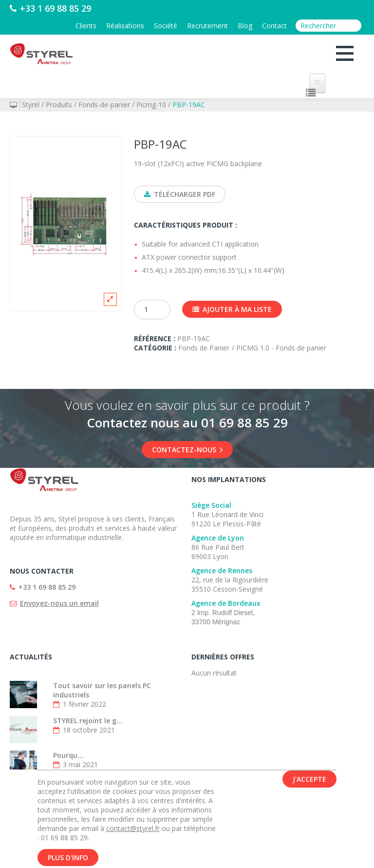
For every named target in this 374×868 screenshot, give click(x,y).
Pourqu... (68, 755)
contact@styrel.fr (133, 831)
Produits (59, 105)
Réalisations (125, 26)
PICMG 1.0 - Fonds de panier (281, 348)
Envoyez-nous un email (59, 603)
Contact (274, 26)
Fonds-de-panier (104, 105)
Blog (245, 26)
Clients (86, 26)
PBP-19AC (189, 105)
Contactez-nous (187, 450)
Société (166, 26)
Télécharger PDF (180, 194)
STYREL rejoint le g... (88, 721)
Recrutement (207, 26)
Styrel (31, 105)
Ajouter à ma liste (232, 309)
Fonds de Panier (204, 348)
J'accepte (309, 781)
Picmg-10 (151, 105)
